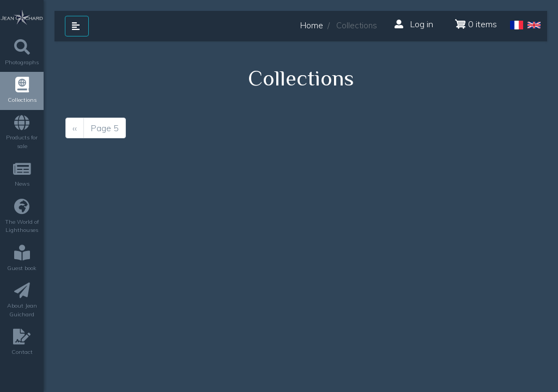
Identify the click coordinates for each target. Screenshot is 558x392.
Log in (414, 24)
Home (312, 25)
